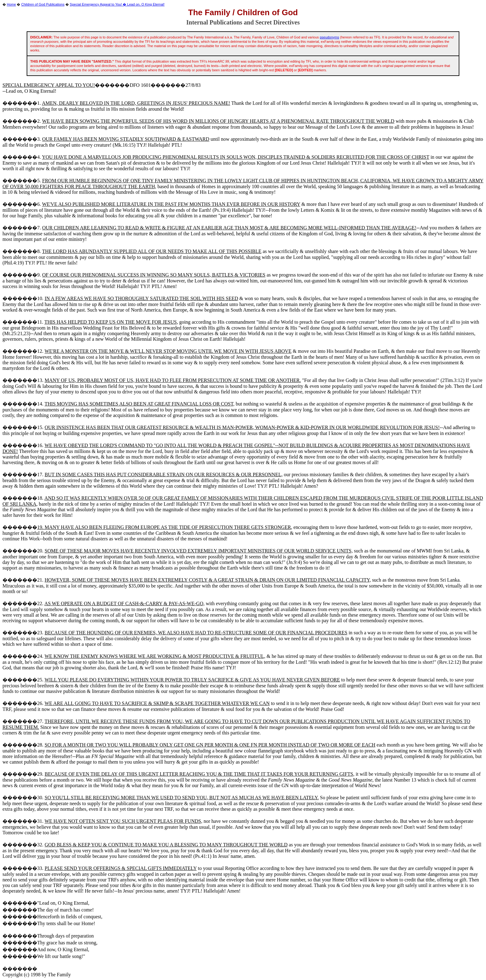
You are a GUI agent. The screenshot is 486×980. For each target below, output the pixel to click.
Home (11, 4)
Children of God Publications (43, 4)
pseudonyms (329, 37)
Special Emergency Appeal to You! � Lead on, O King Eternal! (117, 4)
